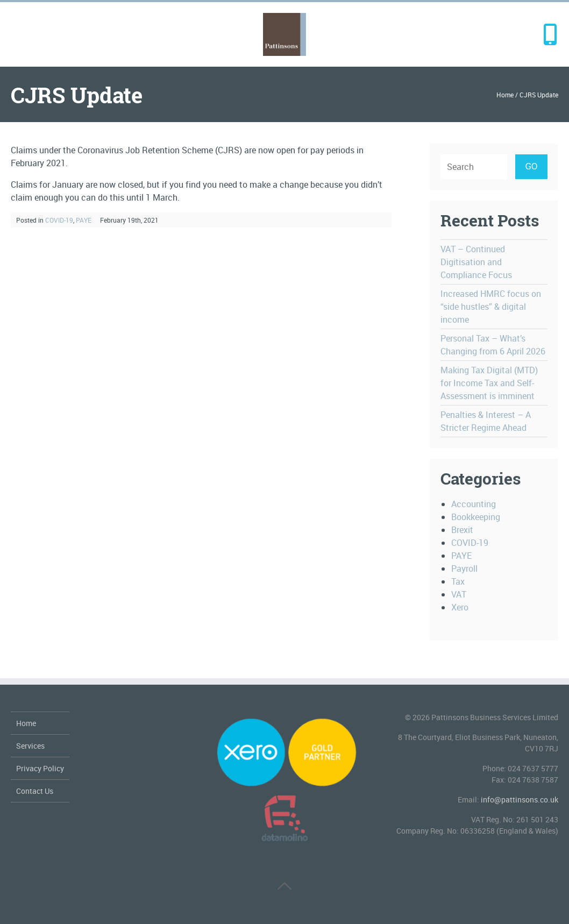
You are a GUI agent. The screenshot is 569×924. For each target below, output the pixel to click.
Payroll (464, 568)
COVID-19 (59, 220)
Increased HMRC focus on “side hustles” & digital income (491, 307)
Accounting (474, 504)
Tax (458, 581)
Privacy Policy (40, 768)
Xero (460, 607)
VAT (459, 594)
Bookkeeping (476, 517)
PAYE (84, 220)
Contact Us (35, 791)
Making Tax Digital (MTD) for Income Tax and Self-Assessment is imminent (489, 383)
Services (30, 746)
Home (505, 95)
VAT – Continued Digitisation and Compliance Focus (476, 262)
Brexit (462, 530)
